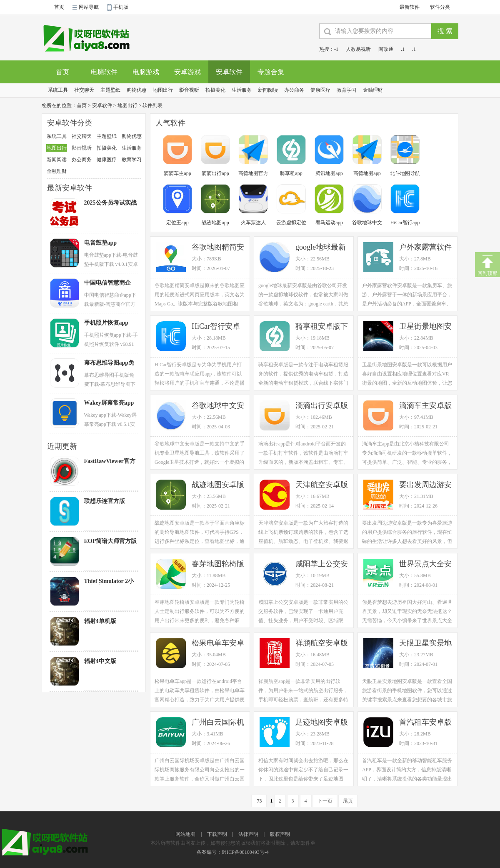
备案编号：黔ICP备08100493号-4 (233, 852)
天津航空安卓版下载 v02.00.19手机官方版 (323, 485)
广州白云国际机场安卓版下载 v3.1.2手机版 (218, 723)
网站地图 (185, 834)
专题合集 (271, 72)
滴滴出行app (215, 173)
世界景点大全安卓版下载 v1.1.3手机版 (425, 564)
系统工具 (58, 90)
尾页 (348, 801)
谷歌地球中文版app (367, 223)
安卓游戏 (187, 72)
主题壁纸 (110, 90)
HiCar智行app (405, 223)
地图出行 (163, 90)
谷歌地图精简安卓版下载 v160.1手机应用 (218, 248)
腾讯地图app (329, 173)
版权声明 (280, 834)
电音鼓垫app (101, 243)
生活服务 (242, 90)
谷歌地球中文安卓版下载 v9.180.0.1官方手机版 (219, 406)
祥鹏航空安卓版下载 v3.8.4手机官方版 (322, 644)
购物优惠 (137, 90)
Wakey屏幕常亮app (109, 403)
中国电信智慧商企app (107, 283)
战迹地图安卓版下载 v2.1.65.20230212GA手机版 (219, 485)
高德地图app (367, 173)
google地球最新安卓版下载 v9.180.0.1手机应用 (323, 248)
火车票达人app (253, 223)
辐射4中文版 (100, 661)
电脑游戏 (146, 72)
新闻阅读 (268, 90)
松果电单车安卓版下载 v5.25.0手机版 (219, 644)
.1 (403, 49)
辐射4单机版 (100, 621)
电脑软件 (104, 72)
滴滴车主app (177, 173)
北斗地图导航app (405, 174)
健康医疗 (320, 90)
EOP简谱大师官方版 (111, 541)
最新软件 (410, 7)
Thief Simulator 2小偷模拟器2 (109, 581)
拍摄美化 (215, 90)
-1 (336, 49)
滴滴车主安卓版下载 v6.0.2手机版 (425, 406)
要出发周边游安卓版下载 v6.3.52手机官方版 (426, 485)
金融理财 (373, 90)
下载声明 (217, 834)
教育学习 (347, 90)
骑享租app (291, 173)
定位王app (177, 223)
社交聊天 (84, 90)
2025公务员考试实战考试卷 (110, 203)
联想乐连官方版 (105, 501)
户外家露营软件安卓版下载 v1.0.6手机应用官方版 (425, 248)
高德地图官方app (253, 174)
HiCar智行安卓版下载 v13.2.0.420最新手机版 (217, 327)
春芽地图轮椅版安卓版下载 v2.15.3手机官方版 (218, 564)
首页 (59, 7)
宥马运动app (329, 223)
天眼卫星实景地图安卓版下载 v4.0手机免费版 (425, 644)
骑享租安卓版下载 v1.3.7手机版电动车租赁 (322, 327)
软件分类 (440, 7)
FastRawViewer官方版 (110, 461)
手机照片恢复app (106, 323)
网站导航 (89, 7)
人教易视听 (358, 49)
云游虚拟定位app (291, 223)
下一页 (325, 801)
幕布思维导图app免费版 (109, 363)
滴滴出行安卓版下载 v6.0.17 (322, 406)
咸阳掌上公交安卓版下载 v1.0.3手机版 (322, 564)
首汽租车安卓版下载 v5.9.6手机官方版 (425, 723)
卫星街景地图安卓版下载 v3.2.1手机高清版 (425, 327)
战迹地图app (215, 223)
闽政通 (386, 49)
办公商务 (294, 90)
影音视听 (189, 90)
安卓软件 (229, 72)
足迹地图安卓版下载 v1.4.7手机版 (322, 723)
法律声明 (248, 834)
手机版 (121, 7)
